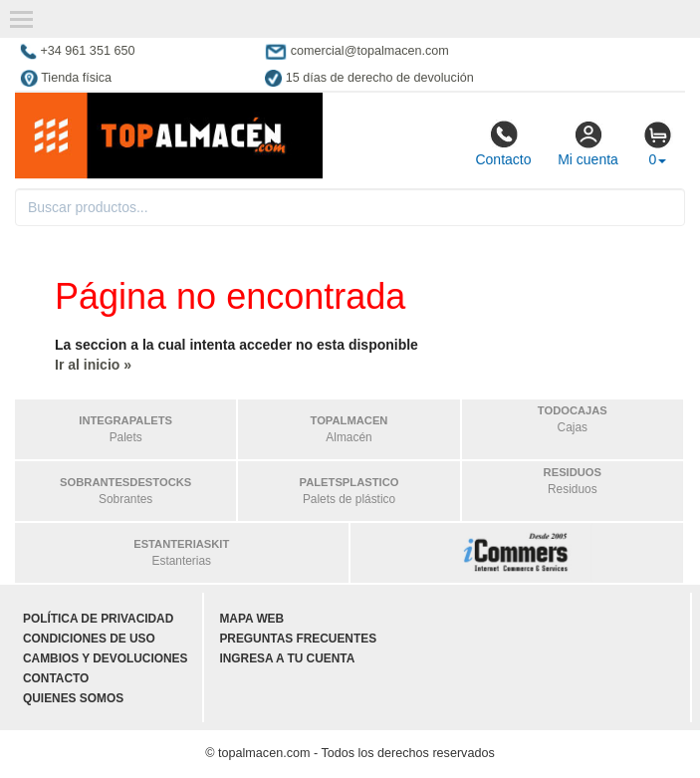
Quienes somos (73, 698)
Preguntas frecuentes (298, 639)
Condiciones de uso (89, 639)
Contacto (503, 143)
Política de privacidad (98, 619)
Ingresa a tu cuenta (287, 658)
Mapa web (251, 619)
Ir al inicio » (93, 365)
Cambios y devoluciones (105, 658)
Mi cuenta (588, 143)
